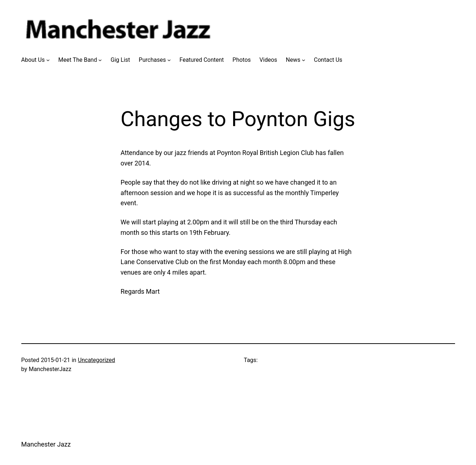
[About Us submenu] (48, 60)
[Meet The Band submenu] (100, 60)
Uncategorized (97, 360)
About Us (33, 60)
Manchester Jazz (46, 444)
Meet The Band (78, 60)
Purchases (152, 60)
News (293, 60)
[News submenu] (304, 60)
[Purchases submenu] (169, 60)
